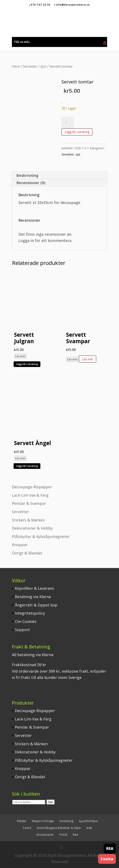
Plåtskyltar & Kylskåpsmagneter (41, 536)
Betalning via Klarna (33, 597)
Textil (27, 828)
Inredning (66, 821)
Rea (75, 834)
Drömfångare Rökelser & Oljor (59, 828)
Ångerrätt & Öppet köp (36, 605)
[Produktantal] (68, 123)
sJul (43, 66)
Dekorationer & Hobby (32, 528)
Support (22, 630)
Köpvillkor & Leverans (34, 588)
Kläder (22, 821)
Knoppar (20, 545)
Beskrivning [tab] (27, 175)
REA (110, 848)
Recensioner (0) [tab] (31, 183)
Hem (16, 66)
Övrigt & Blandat (27, 553)
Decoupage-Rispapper (32, 487)
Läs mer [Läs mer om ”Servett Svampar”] (88, 359)
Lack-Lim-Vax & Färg (30, 495)
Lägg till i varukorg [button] (27, 364)
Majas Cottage (43, 821)
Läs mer (20, 356)
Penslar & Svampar (29, 503)
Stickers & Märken (28, 520)
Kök (89, 828)
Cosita (107, 859)
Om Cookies (26, 621)
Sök (51, 802)
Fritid (63, 834)
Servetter (30, 66)
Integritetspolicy (30, 613)
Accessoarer (45, 834)
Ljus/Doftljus (88, 821)
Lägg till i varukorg (77, 132)
